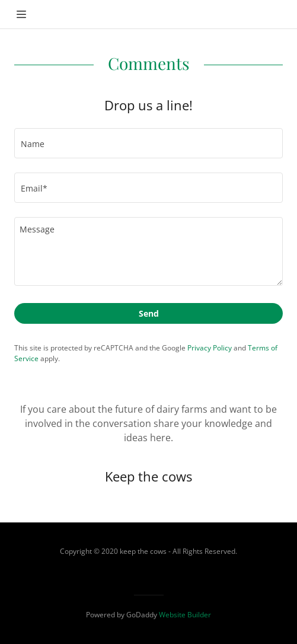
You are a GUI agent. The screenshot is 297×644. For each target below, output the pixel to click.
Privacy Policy (210, 348)
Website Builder (185, 615)
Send (149, 313)
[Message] (148, 251)
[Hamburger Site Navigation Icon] (21, 14)
